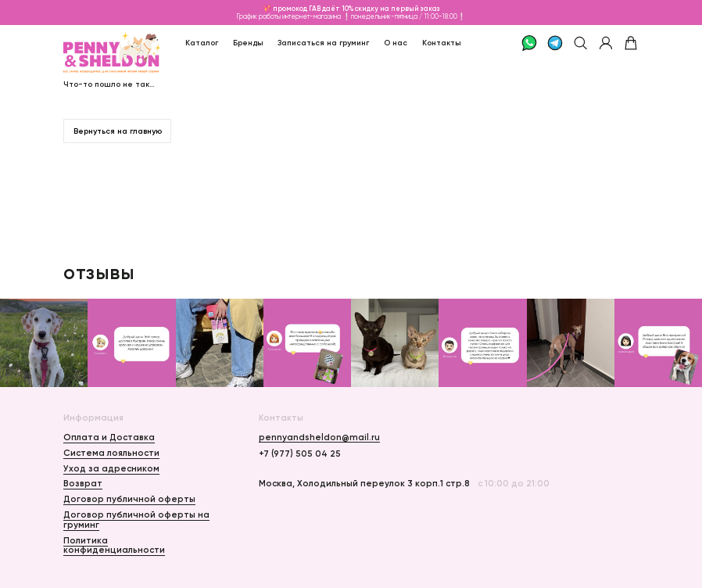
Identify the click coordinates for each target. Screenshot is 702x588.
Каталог (202, 43)
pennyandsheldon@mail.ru (319, 437)
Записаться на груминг (323, 43)
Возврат (83, 483)
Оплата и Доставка (109, 437)
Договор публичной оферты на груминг (136, 519)
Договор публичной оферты (129, 499)
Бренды (248, 43)
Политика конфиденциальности (114, 545)
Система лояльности (111, 453)
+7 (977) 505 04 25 (300, 454)
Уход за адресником (111, 468)
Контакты (442, 43)
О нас (396, 43)
